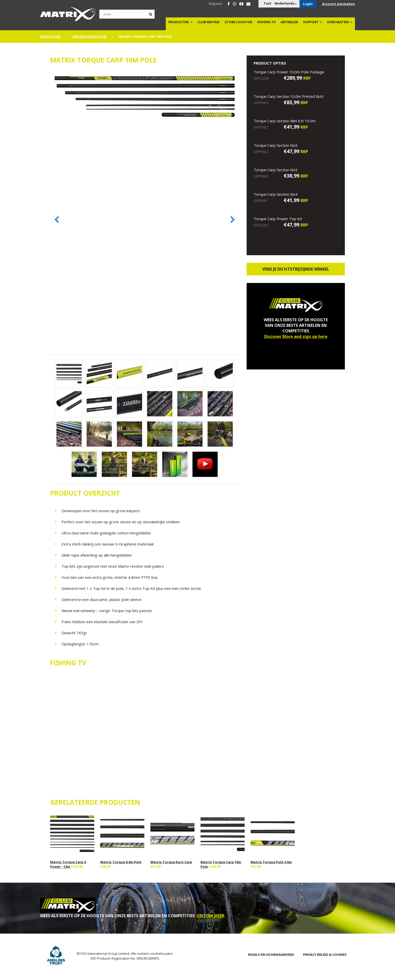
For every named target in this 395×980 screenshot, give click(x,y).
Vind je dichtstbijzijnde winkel (296, 269)
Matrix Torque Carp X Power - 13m (68, 864)
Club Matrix (209, 22)
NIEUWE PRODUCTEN (90, 37)
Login (308, 4)
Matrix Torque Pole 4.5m (271, 862)
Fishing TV (266, 22)
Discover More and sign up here (296, 336)
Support (311, 22)
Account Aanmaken (338, 4)
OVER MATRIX (338, 22)
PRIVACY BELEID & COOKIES (325, 955)
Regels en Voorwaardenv (271, 955)
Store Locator (238, 22)
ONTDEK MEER (210, 916)
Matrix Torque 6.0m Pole (121, 862)
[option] (145, 97)
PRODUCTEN (178, 22)
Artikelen (289, 22)
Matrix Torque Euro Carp (171, 862)
